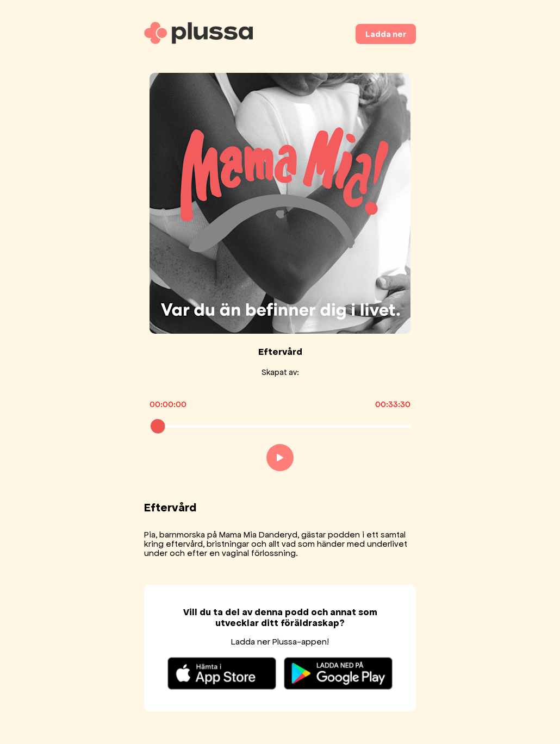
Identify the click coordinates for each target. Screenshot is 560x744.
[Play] (280, 458)
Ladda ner (386, 34)
